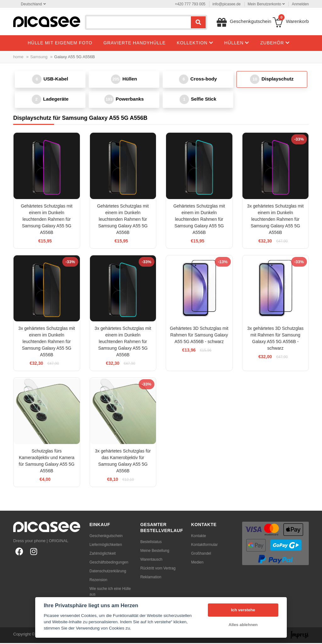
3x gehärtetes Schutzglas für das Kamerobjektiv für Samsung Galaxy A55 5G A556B (123, 462)
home (18, 57)
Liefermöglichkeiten (106, 546)
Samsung (39, 57)
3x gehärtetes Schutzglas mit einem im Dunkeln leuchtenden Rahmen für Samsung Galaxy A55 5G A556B (275, 220)
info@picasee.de (227, 4)
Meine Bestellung (155, 552)
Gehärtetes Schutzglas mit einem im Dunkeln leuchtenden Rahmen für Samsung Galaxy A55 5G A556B (47, 220)
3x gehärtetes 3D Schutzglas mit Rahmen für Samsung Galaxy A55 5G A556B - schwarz (275, 339)
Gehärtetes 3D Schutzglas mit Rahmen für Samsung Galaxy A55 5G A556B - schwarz (199, 336)
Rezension (99, 581)
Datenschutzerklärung (108, 572)
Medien (197, 563)
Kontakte (199, 537)
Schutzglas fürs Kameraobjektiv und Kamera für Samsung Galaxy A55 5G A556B (47, 462)
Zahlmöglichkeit (103, 554)
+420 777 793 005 (190, 4)
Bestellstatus (151, 543)
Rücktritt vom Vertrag (158, 569)
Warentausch (151, 560)
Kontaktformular (205, 546)
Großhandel (201, 554)
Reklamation (151, 578)
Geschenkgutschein (106, 537)
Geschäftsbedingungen (109, 563)
